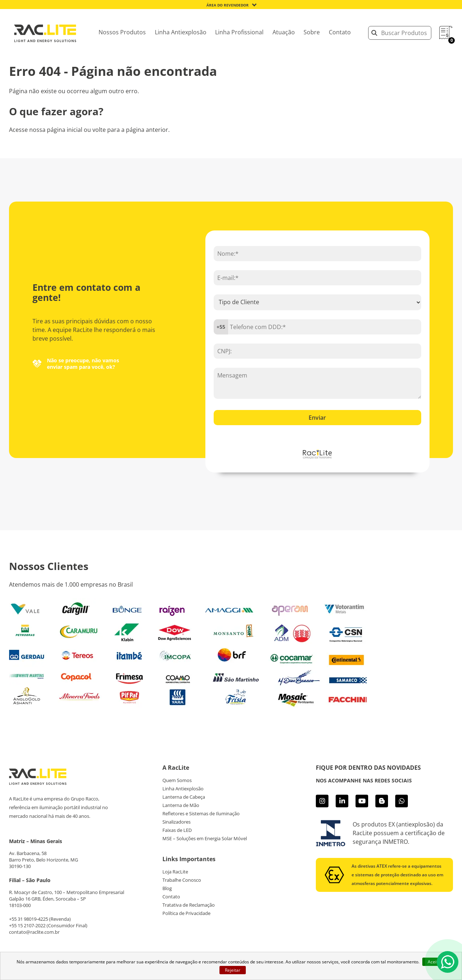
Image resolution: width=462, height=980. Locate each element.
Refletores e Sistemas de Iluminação (201, 813)
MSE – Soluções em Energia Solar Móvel (205, 838)
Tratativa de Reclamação (189, 905)
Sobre (312, 32)
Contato (340, 32)
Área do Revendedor (228, 5)
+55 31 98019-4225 (29, 919)
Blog (167, 888)
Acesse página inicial (231, 150)
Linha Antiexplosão (181, 32)
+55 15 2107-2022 (27, 925)
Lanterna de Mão (181, 805)
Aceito (434, 962)
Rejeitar (233, 970)
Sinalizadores (176, 822)
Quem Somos (177, 780)
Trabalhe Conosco (182, 880)
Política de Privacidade (186, 913)
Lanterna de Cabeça (184, 797)
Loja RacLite (175, 872)
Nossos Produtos (122, 32)
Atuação (284, 32)
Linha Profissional (239, 32)
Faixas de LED (177, 830)
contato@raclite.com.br (34, 932)
